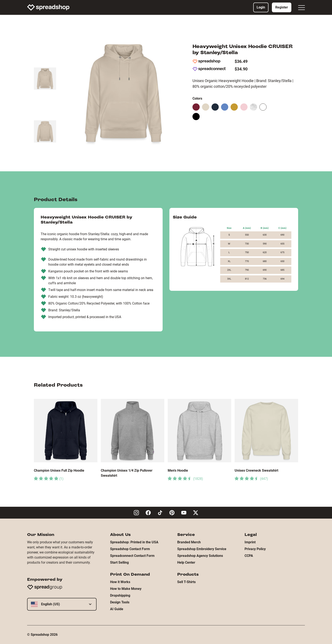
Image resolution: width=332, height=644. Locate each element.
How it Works (120, 582)
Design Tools (120, 602)
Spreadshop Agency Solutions (200, 556)
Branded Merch (189, 542)
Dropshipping (120, 595)
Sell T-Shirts (186, 582)
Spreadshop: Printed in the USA (134, 542)
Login (261, 7)
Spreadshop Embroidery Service (202, 549)
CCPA (249, 556)
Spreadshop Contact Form (130, 549)
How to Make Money (126, 589)
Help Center (186, 562)
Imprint (250, 542)
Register (282, 7)
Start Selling (119, 562)
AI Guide (117, 609)
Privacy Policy (255, 549)
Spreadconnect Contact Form (132, 556)
